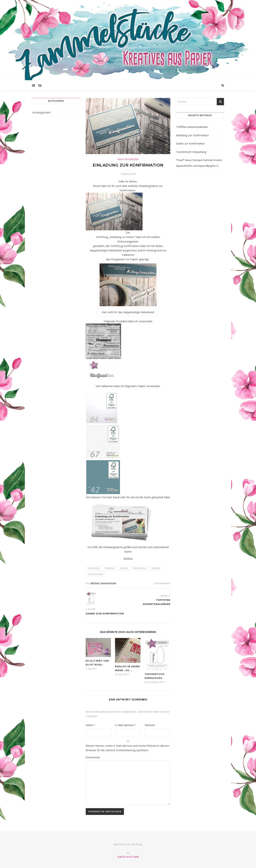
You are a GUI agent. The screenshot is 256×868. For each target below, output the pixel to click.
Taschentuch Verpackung (191, 152)
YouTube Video (96, 574)
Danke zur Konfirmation (190, 143)
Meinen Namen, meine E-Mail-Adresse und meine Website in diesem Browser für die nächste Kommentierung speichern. (127, 748)
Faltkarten (110, 568)
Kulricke (124, 568)
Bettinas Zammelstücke (103, 583)
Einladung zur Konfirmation (192, 135)
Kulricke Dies (140, 568)
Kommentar (93, 757)
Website (150, 725)
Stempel (156, 568)
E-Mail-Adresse (126, 725)
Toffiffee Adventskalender (192, 127)
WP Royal (137, 844)
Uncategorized (41, 112)
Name (90, 725)
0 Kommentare (162, 583)
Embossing (94, 568)
